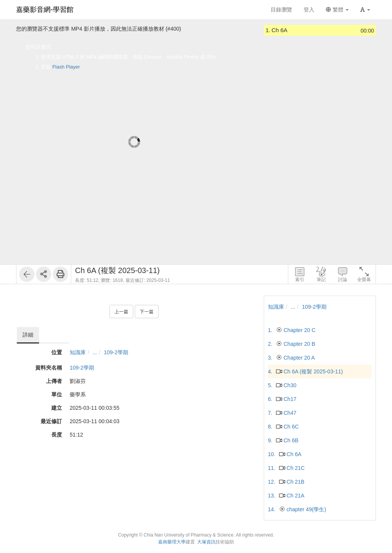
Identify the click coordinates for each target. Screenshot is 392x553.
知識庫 (78, 352)
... (95, 352)
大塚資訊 (206, 542)
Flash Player (66, 67)
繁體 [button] (337, 10)
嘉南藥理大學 (172, 542)
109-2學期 (116, 352)
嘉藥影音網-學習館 (45, 10)
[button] (365, 10)
